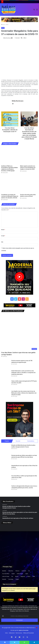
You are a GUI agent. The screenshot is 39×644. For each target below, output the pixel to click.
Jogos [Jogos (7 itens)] (27, 574)
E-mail (3, 236)
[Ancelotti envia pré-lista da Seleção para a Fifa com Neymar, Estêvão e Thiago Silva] (32, 531)
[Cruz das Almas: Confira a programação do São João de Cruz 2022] (6, 479)
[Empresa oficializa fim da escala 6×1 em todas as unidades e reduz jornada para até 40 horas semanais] (7, 544)
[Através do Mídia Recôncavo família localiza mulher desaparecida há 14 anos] (6, 449)
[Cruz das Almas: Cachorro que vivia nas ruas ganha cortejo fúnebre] (19, 332)
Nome (3, 230)
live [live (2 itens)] (12, 576)
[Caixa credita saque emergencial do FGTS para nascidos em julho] (6, 385)
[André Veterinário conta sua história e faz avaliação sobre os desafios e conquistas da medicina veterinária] (6, 375)
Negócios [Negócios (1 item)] (23, 576)
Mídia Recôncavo (7, 38)
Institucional (12, 633)
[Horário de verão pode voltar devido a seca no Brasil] (29, 184)
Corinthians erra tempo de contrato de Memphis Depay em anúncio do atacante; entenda (10, 196)
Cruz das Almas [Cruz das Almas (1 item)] (6, 574)
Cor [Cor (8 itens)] (29, 571)
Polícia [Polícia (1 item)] (29, 576)
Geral (7, 25)
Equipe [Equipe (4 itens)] (13, 574)
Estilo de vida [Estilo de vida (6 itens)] (20, 574)
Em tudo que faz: (19, 630)
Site (2, 242)
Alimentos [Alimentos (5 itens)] (11, 571)
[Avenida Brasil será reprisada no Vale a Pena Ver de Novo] (6, 469)
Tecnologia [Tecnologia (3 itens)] (11, 579)
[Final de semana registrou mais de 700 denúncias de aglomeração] (6, 364)
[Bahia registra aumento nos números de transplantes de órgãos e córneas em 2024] (29, 156)
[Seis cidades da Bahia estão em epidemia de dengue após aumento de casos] (7, 531)
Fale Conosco (19, 633)
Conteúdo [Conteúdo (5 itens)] (24, 571)
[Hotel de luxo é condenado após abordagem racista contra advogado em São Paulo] (32, 557)
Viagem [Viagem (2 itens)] (17, 579)
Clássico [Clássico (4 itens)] (17, 571)
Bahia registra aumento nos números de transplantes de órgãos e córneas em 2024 (28, 168)
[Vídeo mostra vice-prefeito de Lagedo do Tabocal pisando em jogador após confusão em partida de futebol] (20, 557)
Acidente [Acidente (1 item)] (4, 571)
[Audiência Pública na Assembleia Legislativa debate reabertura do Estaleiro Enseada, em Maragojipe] (10, 156)
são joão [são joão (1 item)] (4, 579)
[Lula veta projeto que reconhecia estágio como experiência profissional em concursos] (20, 544)
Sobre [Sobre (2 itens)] (34, 576)
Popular (7, 441)
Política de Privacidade (28, 633)
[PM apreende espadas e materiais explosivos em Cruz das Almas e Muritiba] (7, 557)
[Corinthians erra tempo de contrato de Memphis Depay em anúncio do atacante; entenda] (10, 184)
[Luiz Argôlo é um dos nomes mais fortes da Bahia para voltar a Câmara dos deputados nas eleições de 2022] (6, 395)
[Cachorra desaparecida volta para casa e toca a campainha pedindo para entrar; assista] (6, 490)
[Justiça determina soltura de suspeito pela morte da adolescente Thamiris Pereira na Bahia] (20, 531)
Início (3, 25)
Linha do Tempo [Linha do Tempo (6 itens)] (6, 576)
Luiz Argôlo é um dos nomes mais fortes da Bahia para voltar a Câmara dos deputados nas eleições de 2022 (24, 393)
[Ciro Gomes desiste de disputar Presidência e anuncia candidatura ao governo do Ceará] (32, 544)
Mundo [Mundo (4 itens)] (17, 576)
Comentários (31, 441)
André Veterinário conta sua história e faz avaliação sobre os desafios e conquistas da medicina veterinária (23, 373)
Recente (18, 441)
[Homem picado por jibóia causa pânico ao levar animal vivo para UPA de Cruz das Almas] (6, 459)
